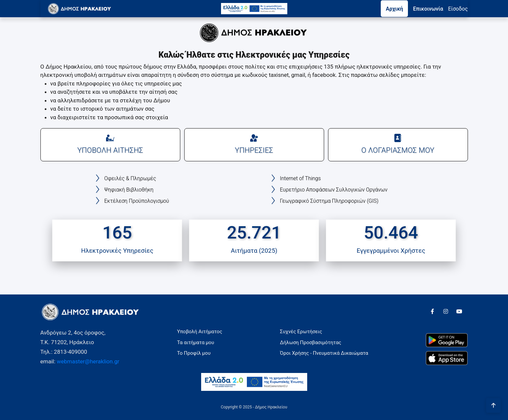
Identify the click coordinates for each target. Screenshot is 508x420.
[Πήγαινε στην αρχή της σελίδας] (493, 405)
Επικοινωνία (428, 9)
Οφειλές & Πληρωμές (130, 178)
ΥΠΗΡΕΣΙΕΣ (254, 144)
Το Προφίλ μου (194, 353)
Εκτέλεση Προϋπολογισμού (137, 201)
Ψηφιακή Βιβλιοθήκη (129, 190)
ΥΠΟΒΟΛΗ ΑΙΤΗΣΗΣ (110, 144)
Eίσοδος (458, 9)
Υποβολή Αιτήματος (199, 332)
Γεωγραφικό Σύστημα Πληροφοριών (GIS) (329, 201)
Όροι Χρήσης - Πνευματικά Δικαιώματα (324, 353)
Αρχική (394, 9)
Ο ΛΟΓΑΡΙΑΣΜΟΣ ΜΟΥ (398, 144)
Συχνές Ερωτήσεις (301, 332)
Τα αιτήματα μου (196, 342)
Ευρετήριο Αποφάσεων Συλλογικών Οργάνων (334, 190)
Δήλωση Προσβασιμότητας (311, 342)
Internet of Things (301, 178)
